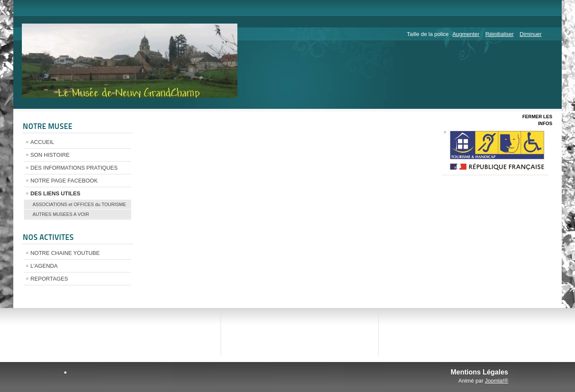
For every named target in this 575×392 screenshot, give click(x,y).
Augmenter (466, 34)
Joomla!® (497, 381)
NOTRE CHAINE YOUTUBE (65, 253)
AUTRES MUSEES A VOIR (61, 214)
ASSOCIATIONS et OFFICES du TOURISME (79, 204)
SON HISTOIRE (50, 155)
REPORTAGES (49, 279)
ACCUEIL (42, 142)
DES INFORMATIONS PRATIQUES (74, 168)
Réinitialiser (500, 34)
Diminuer (531, 34)
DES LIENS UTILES (55, 193)
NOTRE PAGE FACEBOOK (64, 181)
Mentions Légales (479, 372)
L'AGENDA (44, 266)
